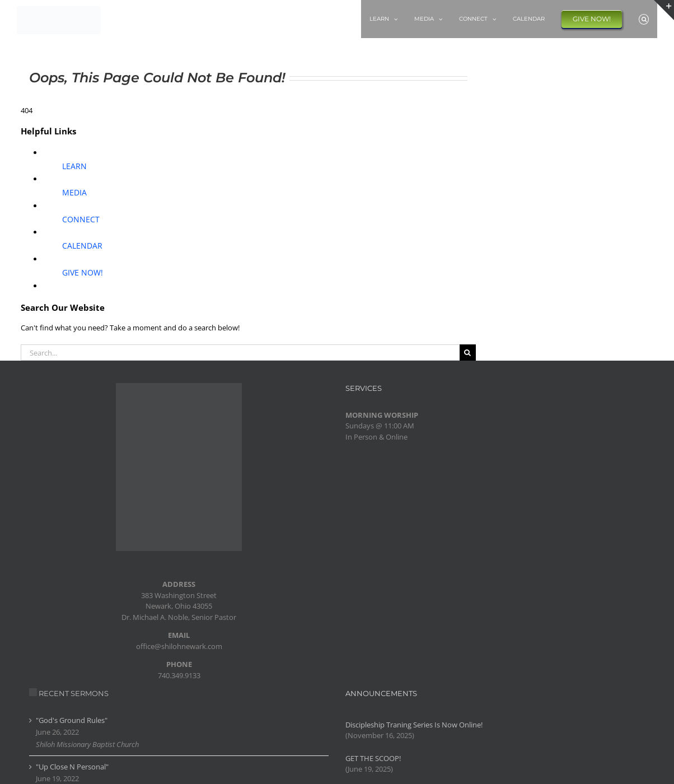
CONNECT (81, 219)
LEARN (74, 166)
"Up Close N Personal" (72, 767)
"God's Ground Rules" (72, 720)
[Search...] (240, 353)
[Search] (468, 353)
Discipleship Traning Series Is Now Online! (414, 725)
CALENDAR (82, 246)
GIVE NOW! (83, 272)
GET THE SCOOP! (373, 758)
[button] (644, 19)
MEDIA (74, 192)
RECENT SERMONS (74, 693)
